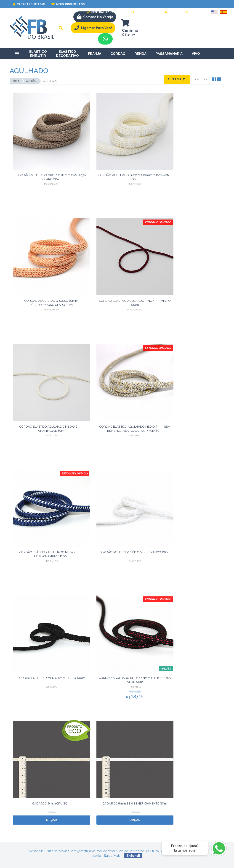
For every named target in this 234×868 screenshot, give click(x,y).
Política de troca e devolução (32, 799)
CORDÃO (31, 81)
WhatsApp (168, 806)
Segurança (17, 785)
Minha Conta (166, 785)
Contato (89, 792)
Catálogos (91, 806)
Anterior (86, 689)
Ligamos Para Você (94, 28)
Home (15, 81)
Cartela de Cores (96, 799)
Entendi (133, 856)
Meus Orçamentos (68, 4)
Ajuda (171, 12)
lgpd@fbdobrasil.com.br (27, 769)
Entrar (193, 12)
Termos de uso (21, 792)
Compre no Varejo (95, 17)
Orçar (144, 359)
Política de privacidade (27, 806)
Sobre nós (91, 785)
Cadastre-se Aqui (29, 4)
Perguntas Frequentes (173, 799)
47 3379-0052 (170, 813)
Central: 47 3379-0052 (106, 12)
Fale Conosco (145, 12)
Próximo (148, 689)
